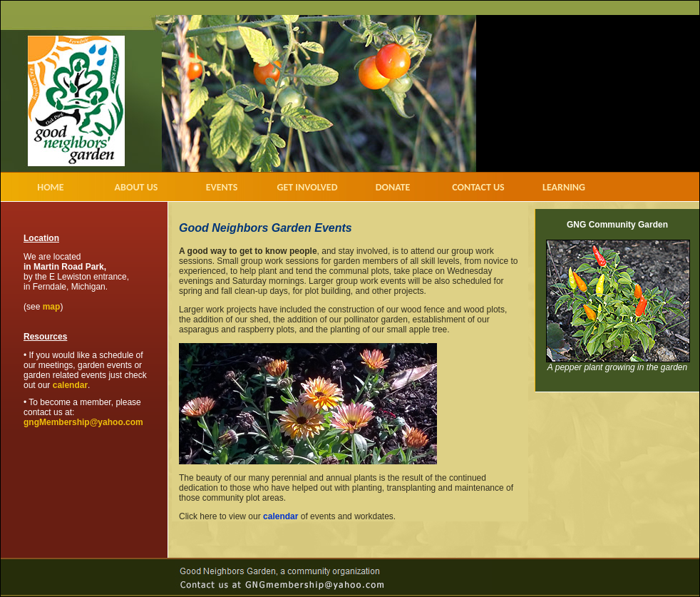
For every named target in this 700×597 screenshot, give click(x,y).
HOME (50, 187)
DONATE (393, 187)
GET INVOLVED (307, 187)
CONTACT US (478, 187)
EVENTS (222, 187)
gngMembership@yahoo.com (83, 422)
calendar (70, 385)
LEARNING (564, 187)
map (52, 307)
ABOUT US (137, 187)
